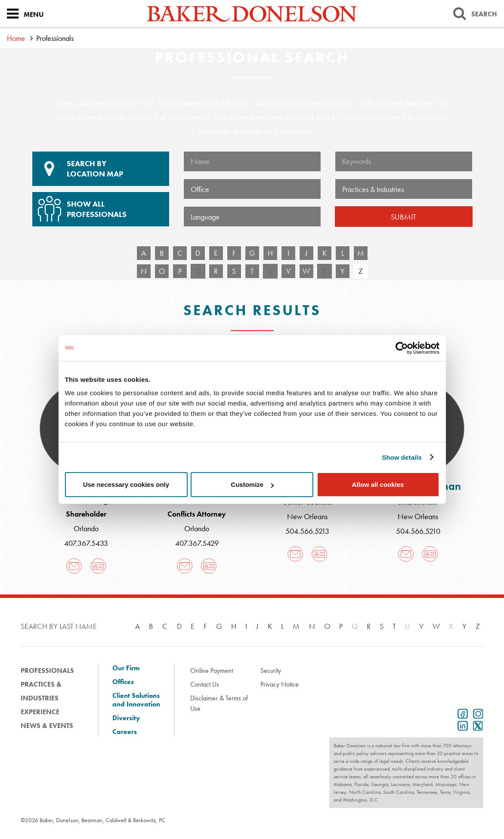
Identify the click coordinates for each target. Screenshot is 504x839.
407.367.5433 (86, 543)
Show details (402, 457)
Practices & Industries (41, 691)
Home (16, 38)
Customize (252, 485)
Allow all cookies (378, 485)
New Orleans (307, 516)
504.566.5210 (418, 531)
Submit (404, 217)
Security (271, 670)
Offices (123, 682)
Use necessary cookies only (126, 485)
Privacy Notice (280, 684)
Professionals (47, 670)
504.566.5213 (307, 531)
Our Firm (126, 668)
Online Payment (212, 670)
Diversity (126, 718)
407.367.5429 (197, 543)
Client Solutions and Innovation (136, 700)
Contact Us (205, 684)
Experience (40, 712)
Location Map (101, 169)
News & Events (47, 726)
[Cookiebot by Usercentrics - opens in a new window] (402, 348)
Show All (99, 206)
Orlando (86, 528)
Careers (125, 732)
